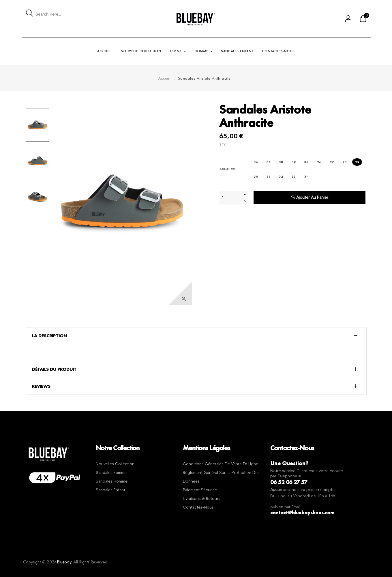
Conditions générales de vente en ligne (221, 464)
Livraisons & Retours (202, 499)
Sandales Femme (111, 473)
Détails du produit (54, 369)
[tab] (196, 336)
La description (49, 336)
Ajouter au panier (309, 197)
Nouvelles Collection (115, 464)
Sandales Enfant (110, 490)
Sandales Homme (112, 482)
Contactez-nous (198, 508)
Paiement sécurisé (200, 490)
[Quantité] (231, 198)
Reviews (41, 386)
